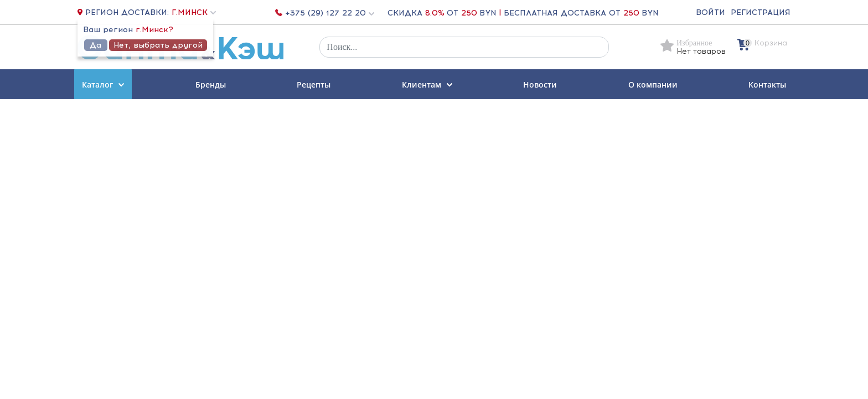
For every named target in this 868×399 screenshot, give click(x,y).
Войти (711, 12)
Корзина (771, 43)
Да (95, 45)
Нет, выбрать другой (158, 45)
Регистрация (761, 12)
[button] (192, 12)
